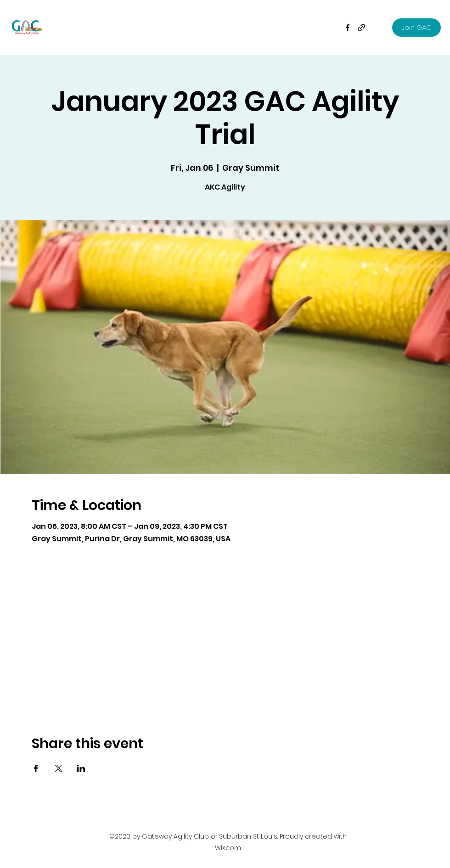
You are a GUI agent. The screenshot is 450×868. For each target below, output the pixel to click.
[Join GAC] (416, 28)
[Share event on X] (59, 768)
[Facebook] (348, 28)
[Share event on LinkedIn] (81, 768)
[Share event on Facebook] (36, 768)
